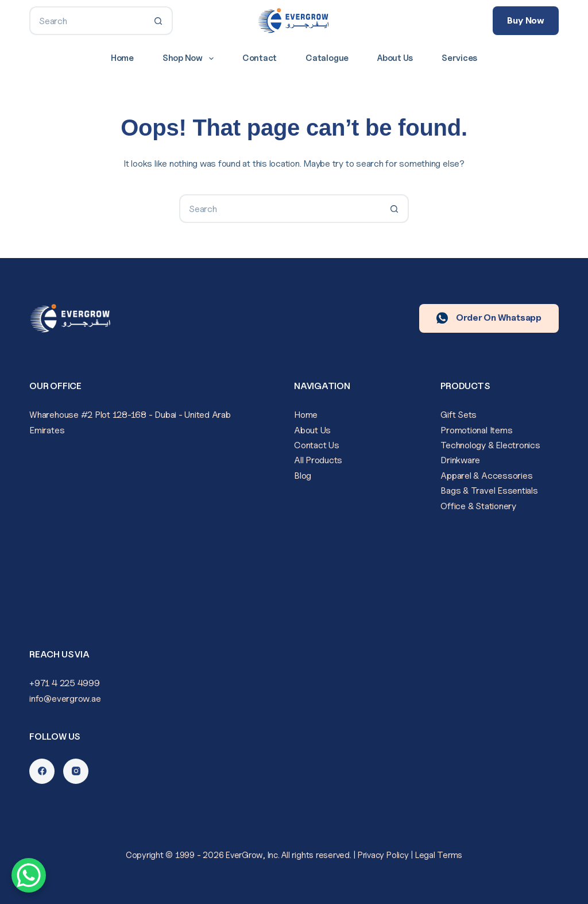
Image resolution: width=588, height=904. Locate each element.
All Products (318, 460)
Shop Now (190, 59)
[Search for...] (87, 21)
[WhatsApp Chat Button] (29, 875)
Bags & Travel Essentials (489, 491)
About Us (395, 58)
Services (459, 58)
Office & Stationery (478, 506)
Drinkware (460, 460)
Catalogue (327, 58)
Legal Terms (439, 855)
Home (122, 58)
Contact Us (317, 445)
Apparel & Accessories (486, 476)
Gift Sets (459, 415)
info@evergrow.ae (65, 699)
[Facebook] (42, 771)
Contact (260, 58)
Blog (303, 476)
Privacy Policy (383, 855)
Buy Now (525, 20)
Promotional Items (476, 430)
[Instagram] (76, 771)
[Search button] (158, 21)
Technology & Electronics (490, 445)
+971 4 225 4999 (64, 683)
